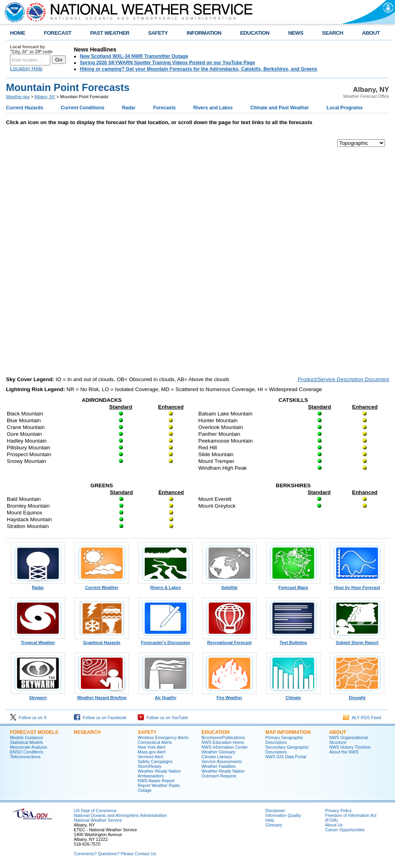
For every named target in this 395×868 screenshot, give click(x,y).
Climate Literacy (217, 757)
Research (87, 732)
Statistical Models (27, 742)
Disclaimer (275, 811)
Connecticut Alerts (155, 742)
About (338, 732)
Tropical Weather (38, 641)
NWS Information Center (225, 747)
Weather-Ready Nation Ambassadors (159, 773)
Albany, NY (45, 97)
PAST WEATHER (110, 33)
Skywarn (38, 696)
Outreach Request (219, 776)
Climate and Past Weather (279, 108)
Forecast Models (34, 732)
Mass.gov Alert (152, 752)
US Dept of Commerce (95, 811)
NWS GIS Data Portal (286, 757)
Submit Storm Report (357, 641)
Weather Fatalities (219, 766)
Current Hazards (25, 108)
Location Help (26, 68)
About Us (334, 825)
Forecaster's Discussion (166, 641)
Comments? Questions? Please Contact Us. (115, 854)
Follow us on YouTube (163, 718)
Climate (293, 696)
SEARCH (333, 33)
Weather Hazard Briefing (102, 696)
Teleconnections (25, 757)
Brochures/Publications (223, 738)
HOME (18, 33)
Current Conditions (82, 108)
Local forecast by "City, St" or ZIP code (31, 49)
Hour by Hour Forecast (357, 585)
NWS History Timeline (350, 747)
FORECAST (58, 33)
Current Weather (102, 585)
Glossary (274, 825)
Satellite (229, 585)
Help (270, 820)
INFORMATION (204, 33)
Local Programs (345, 108)
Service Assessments (222, 761)
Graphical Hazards (102, 641)
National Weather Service (98, 820)
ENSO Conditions (27, 752)
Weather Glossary (218, 752)
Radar (129, 108)
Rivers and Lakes (213, 108)
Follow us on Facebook (100, 718)
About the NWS (344, 752)
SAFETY (158, 33)
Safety (147, 732)
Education (215, 732)
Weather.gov (18, 97)
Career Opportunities (345, 830)
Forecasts (165, 108)
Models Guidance (27, 738)
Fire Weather (229, 696)
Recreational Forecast (229, 641)
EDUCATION (255, 33)
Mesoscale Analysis (29, 747)
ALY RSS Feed (362, 718)
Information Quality (283, 815)
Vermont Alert (150, 757)
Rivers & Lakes (166, 585)
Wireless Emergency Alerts (163, 738)
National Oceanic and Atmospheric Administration (120, 815)
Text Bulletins (293, 641)
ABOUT (371, 33)
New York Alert (151, 747)
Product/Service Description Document (343, 379)
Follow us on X (28, 718)
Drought (357, 696)
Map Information (288, 732)
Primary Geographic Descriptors (284, 740)
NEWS (296, 33)
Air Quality (166, 696)
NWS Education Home (223, 742)
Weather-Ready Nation (223, 771)
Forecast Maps (293, 585)
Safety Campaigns (155, 761)
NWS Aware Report (156, 781)
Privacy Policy (338, 811)
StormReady (149, 766)
